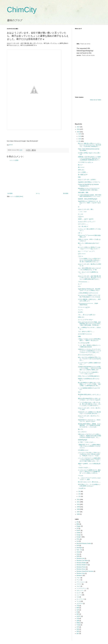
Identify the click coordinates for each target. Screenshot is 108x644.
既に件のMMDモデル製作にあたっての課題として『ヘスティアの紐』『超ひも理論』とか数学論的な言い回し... (90, 384)
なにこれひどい (82, 432)
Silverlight (79, 548)
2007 (78, 512)
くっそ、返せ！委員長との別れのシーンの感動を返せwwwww (89, 346)
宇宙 (78, 606)
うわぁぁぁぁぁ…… (84, 282)
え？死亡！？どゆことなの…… (87, 442)
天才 (79, 392)
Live (78, 541)
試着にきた (81, 317)
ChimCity (22, 10)
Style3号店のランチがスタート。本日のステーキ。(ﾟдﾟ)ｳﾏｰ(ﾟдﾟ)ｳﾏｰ (89, 421)
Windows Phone (81, 567)
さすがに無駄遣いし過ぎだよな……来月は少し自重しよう (89, 300)
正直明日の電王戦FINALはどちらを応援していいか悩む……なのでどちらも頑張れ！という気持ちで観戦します (90, 368)
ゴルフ (78, 586)
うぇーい (81, 310)
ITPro (78, 539)
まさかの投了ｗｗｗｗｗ (85, 334)
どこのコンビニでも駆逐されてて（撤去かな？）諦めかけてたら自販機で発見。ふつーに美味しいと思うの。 (89, 472)
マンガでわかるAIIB (84, 343)
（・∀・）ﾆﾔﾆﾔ (82, 212)
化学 (78, 610)
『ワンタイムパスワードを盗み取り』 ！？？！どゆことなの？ (89, 373)
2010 (78, 504)
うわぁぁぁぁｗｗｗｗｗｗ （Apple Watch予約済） (88, 304)
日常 (78, 627)
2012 (78, 499)
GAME (78, 533)
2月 (80, 494)
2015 (78, 132)
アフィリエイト (81, 582)
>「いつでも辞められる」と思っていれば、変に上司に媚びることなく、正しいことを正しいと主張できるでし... (90, 404)
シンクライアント (82, 588)
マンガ (78, 601)
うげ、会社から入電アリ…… (86, 332)
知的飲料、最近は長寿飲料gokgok (88, 199)
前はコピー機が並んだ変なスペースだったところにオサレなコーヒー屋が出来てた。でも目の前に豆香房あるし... (90, 145)
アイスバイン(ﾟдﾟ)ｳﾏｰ (84, 307)
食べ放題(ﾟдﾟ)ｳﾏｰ (83, 175)
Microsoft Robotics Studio (84, 543)
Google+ (79, 537)
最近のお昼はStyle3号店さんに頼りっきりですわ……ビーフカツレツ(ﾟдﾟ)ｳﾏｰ (89, 399)
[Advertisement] (38, 177)
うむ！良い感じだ (83, 226)
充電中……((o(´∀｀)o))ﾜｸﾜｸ (86, 219)
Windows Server (81, 569)
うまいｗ (81, 256)
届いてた (81, 429)
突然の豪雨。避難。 (84, 192)
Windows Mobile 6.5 (82, 565)
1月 (80, 496)
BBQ (78, 524)
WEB (78, 556)
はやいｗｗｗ (82, 254)
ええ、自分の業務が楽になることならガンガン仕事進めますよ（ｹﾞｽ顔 (89, 269)
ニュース (79, 595)
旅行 (78, 633)
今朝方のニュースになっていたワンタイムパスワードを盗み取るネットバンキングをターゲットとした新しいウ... (90, 351)
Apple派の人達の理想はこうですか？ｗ (89, 182)
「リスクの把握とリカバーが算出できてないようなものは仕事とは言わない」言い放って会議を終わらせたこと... (90, 260)
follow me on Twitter (96, 100)
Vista (78, 554)
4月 (80, 141)
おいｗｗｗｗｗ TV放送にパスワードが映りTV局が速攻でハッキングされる (89, 296)
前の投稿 (66, 193)
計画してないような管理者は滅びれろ (89, 376)
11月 (80, 136)
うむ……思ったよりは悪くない (87, 315)
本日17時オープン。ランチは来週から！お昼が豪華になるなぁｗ (89, 485)
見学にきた (81, 170)
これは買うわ (82, 488)
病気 (78, 631)
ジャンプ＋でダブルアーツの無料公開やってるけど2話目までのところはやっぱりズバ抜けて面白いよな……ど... (89, 460)
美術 (78, 629)
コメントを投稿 (14, 160)
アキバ (78, 578)
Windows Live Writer (82, 561)
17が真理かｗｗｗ (83, 450)
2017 (78, 127)
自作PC (79, 616)
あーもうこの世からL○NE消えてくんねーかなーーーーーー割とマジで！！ (89, 248)
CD (77, 528)
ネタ (78, 597)
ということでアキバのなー (86, 320)
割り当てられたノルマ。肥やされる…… (89, 482)
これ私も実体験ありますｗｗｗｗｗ (88, 293)
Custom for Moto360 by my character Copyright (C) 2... (88, 185)
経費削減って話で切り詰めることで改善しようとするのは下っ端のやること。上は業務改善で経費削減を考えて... (90, 158)
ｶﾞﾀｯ (79, 287)
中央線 (78, 625)
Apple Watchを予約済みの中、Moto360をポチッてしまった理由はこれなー (89, 290)
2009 (78, 507)
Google (79, 535)
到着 (79, 177)
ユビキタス (80, 604)
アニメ (78, 580)
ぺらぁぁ (81, 476)
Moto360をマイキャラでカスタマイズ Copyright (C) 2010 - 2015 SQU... (89, 189)
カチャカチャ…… (83, 224)
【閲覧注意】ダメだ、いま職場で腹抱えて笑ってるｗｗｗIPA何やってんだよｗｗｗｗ (89, 446)
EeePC (79, 531)
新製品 (78, 623)
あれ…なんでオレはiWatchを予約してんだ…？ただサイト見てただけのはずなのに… (90, 359)
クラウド (79, 584)
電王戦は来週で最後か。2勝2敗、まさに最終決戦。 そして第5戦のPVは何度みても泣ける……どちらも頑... (89, 425)
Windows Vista (81, 573)
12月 (80, 134)
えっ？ (80, 284)
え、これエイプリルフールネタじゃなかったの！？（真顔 (89, 479)
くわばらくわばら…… (84, 468)
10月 (80, 139)
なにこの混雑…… (83, 172)
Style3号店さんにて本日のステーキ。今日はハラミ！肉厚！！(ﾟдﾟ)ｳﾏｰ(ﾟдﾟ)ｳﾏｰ (89, 203)
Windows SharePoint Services (85, 571)
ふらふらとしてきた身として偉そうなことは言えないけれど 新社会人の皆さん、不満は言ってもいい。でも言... (89, 454)
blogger (79, 526)
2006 (78, 514)
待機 (79, 336)
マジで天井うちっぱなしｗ (86, 162)
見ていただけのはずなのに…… (87, 355)
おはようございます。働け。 (86, 209)
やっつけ (81, 214)
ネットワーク (80, 599)
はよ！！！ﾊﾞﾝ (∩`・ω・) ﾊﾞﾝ (86, 251)
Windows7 (79, 576)
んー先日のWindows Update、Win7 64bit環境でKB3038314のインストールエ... (90, 196)
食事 (78, 621)
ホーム (38, 193)
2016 (78, 129)
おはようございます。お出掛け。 (87, 180)
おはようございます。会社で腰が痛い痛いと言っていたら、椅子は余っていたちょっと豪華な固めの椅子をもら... (90, 278)
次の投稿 (10, 193)
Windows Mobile (81, 563)
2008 (78, 509)
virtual (78, 552)
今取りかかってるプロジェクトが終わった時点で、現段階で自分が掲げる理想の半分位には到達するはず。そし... (90, 436)
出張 (78, 618)
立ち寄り (81, 312)
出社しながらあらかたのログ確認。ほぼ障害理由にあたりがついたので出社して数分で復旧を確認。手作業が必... (90, 324)
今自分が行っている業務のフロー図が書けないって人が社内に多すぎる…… (89, 413)
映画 (78, 608)
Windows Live (80, 558)
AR (77, 522)
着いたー (81, 165)
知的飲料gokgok (83, 440)
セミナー (79, 593)
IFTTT (11, 145)
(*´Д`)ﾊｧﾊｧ (81, 217)
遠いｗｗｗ (81, 167)
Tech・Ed (79, 550)
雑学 (78, 614)
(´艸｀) (80, 233)
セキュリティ (80, 591)
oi (79, 207)
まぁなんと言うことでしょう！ (87, 222)
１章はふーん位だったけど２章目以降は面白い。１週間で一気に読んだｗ (89, 340)
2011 (78, 502)
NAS (78, 546)
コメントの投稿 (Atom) (16, 196)
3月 (80, 491)
